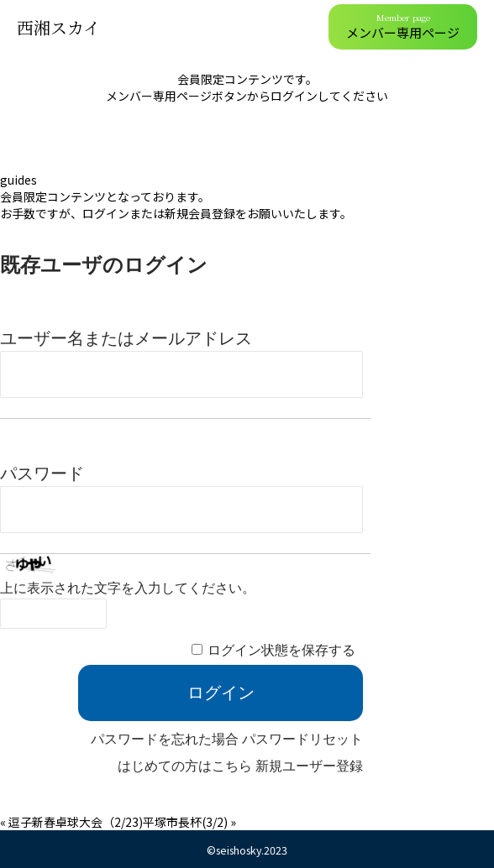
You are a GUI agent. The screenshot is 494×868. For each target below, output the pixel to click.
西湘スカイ (58, 27)
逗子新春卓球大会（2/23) (76, 822)
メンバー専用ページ (403, 26)
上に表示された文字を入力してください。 (128, 588)
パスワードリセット (302, 739)
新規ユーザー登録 (309, 766)
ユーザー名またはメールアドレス (126, 338)
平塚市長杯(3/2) (185, 822)
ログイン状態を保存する (281, 650)
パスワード (42, 473)
